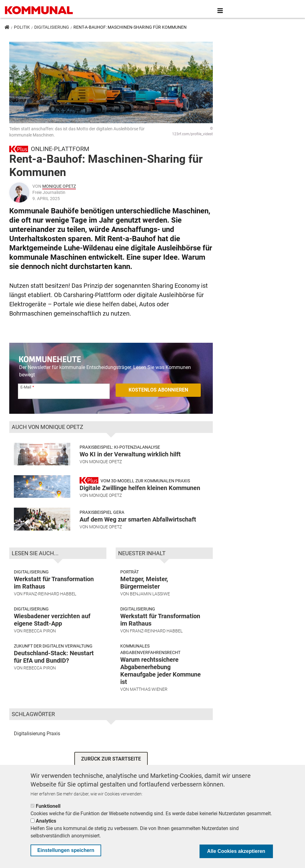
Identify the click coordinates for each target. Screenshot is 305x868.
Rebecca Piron (40, 631)
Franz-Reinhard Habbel (50, 594)
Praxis (53, 734)
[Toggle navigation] (220, 11)
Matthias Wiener (149, 689)
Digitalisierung (52, 27)
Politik (22, 27)
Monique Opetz (59, 186)
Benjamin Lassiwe (150, 594)
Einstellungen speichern (66, 850)
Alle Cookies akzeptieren (236, 851)
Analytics (46, 821)
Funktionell (48, 806)
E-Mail (26, 387)
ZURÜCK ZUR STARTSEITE (111, 759)
